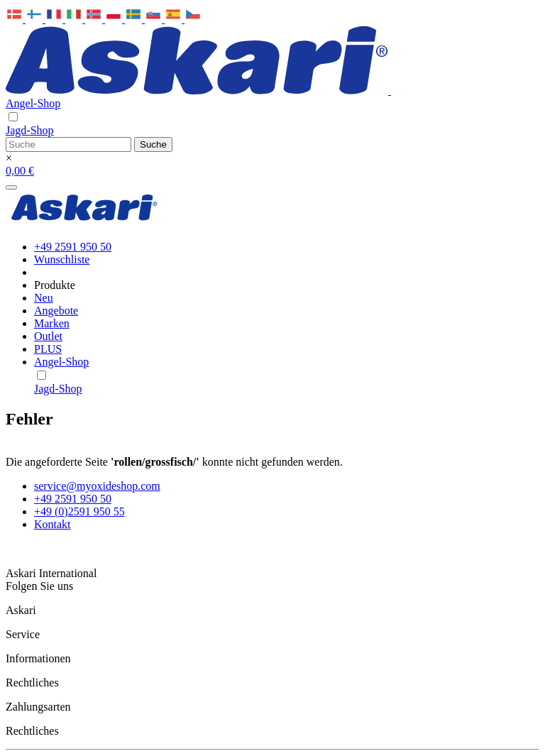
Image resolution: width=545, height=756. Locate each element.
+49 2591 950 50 (73, 247)
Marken (52, 323)
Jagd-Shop (30, 130)
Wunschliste (62, 259)
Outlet (48, 336)
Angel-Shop (33, 103)
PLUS (48, 349)
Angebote (56, 311)
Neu (44, 298)
